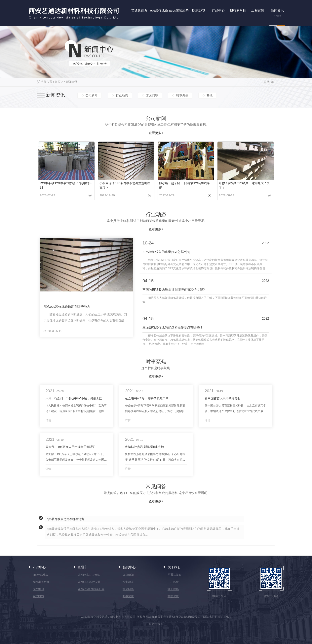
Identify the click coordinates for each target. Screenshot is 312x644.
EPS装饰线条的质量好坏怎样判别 (166, 252)
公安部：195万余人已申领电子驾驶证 (70, 447)
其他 (210, 95)
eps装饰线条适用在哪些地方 (66, 519)
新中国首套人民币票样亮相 (223, 398)
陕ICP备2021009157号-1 (184, 617)
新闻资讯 (72, 82)
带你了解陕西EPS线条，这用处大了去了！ (244, 185)
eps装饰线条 (40, 575)
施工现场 (173, 589)
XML (228, 617)
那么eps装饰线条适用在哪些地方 (67, 307)
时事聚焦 (182, 95)
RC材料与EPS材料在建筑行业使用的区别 (66, 185)
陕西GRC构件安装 (89, 582)
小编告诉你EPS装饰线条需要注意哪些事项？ (125, 185)
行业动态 (122, 95)
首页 (58, 82)
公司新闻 (92, 95)
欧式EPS (38, 596)
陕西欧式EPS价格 (89, 575)
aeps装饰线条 (41, 582)
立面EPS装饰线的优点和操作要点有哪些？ (173, 327)
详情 (48, 420)
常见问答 (152, 95)
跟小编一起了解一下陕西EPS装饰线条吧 (185, 185)
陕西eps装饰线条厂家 (91, 589)
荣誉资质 (173, 596)
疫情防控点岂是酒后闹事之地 (145, 447)
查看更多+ (156, 133)
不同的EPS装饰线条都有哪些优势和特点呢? (174, 290)
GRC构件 (39, 589)
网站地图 (209, 617)
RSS (220, 617)
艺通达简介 (175, 575)
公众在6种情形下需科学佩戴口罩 (147, 398)
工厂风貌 (173, 582)
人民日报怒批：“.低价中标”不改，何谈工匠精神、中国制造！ (76, 398)
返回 (269, 82)
